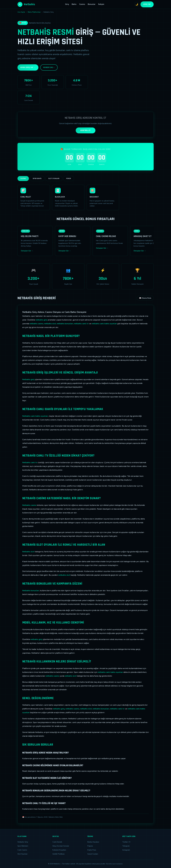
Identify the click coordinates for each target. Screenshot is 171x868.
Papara (90, 846)
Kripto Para (92, 850)
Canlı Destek (57, 842)
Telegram (126, 846)
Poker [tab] (69, 179)
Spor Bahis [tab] (37, 179)
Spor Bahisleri (23, 846)
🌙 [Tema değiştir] (137, 4)
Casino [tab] (23, 179)
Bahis (74, 4)
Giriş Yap (147, 4)
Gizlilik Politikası (59, 854)
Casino (82, 4)
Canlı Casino (22, 850)
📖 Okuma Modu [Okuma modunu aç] (145, 298)
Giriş (67, 4)
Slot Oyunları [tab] (54, 179)
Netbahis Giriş (23, 842)
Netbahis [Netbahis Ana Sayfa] (26, 4)
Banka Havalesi (93, 842)
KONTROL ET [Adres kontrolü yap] (86, 130)
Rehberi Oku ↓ (49, 67)
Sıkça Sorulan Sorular (61, 846)
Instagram (126, 850)
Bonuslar (92, 4)
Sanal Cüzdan (93, 854)
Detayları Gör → (27, 251)
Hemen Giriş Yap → (28, 67)
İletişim (101, 4)
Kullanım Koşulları (59, 850)
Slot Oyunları (22, 854)
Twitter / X (126, 842)
